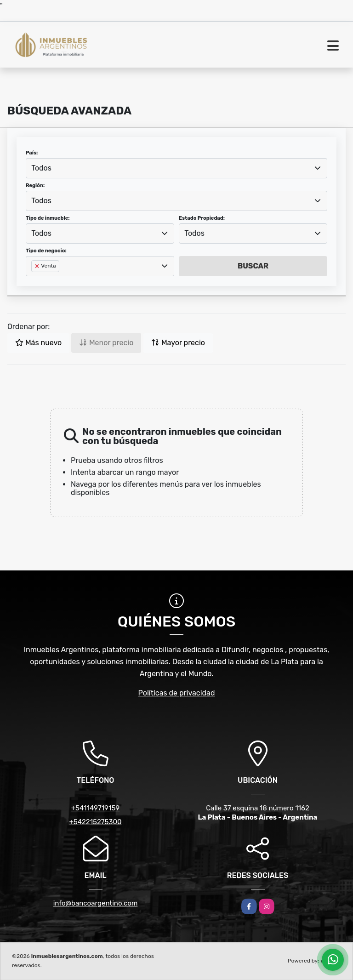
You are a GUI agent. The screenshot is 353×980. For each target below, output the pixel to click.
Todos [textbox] (41, 168)
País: (32, 153)
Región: (35, 185)
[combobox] (176, 168)
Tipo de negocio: (46, 251)
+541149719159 (95, 808)
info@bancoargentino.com (96, 903)
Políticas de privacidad (177, 693)
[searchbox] (34, 281)
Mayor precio (178, 343)
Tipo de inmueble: (48, 218)
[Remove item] (38, 266)
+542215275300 (96, 822)
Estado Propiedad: (202, 218)
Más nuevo (38, 343)
